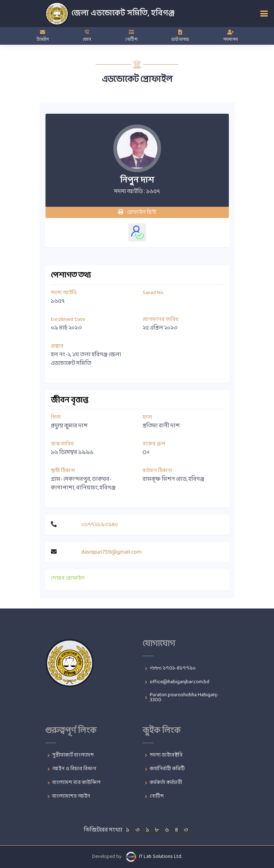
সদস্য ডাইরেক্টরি (166, 755)
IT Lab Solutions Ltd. (160, 857)
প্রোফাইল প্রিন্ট (137, 212)
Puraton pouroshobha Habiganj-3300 (184, 698)
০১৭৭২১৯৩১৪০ (100, 525)
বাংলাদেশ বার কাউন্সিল (77, 783)
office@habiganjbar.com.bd (180, 682)
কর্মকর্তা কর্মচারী (166, 783)
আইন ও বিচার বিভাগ (74, 769)
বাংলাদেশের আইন (71, 797)
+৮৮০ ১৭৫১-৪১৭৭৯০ (173, 668)
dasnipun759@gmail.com (111, 552)
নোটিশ (157, 797)
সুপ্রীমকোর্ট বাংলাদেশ (73, 755)
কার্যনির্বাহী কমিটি (167, 769)
